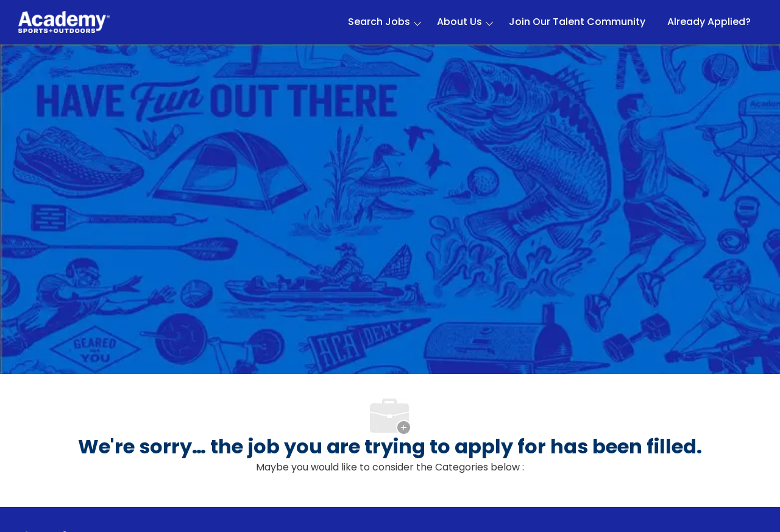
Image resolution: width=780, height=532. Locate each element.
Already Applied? (709, 22)
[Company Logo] (64, 22)
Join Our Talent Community (577, 22)
